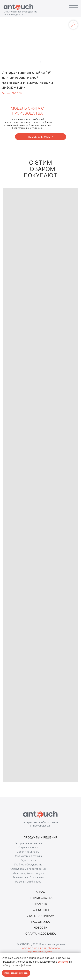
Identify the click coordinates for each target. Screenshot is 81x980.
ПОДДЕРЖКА (40, 922)
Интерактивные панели (28, 843)
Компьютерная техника (28, 856)
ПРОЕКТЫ (41, 904)
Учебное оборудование (28, 865)
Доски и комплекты (28, 852)
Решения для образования (28, 877)
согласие (63, 962)
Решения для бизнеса (28, 882)
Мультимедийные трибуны (28, 873)
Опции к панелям (28, 847)
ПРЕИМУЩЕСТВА (41, 898)
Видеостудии (28, 860)
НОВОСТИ (40, 928)
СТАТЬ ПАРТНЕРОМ (40, 916)
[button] (41, 137)
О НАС (41, 892)
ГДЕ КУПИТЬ (41, 910)
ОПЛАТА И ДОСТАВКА (41, 934)
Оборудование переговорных (28, 869)
